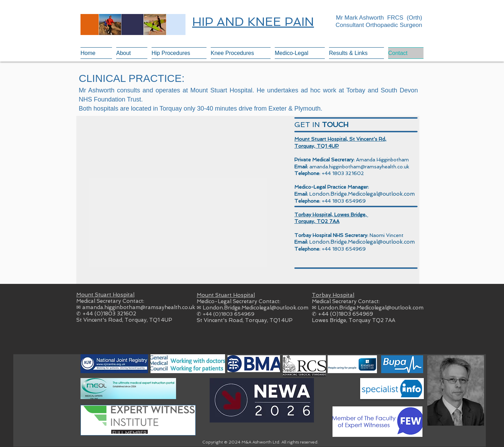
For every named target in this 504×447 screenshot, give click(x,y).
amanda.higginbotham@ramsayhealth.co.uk (359, 167)
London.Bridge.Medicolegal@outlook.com (255, 308)
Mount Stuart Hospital (105, 295)
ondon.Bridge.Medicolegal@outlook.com (363, 194)
